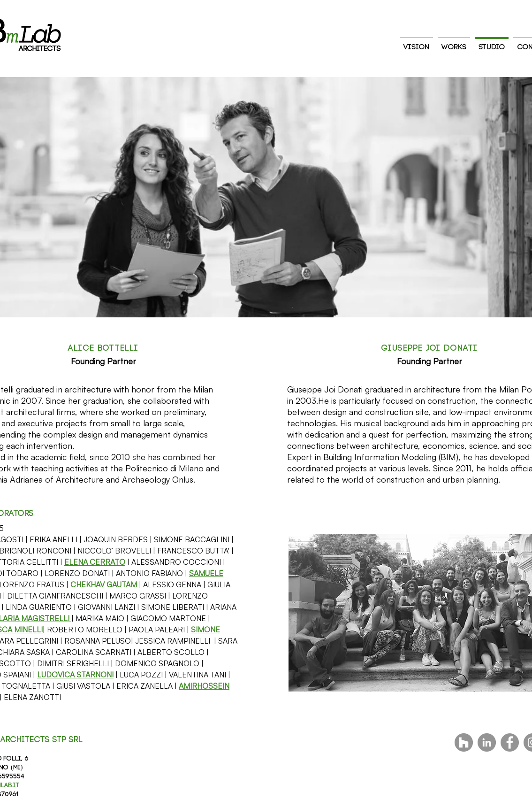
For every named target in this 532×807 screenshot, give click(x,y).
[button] (95, 562)
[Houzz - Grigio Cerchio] (464, 742)
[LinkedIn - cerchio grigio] (487, 742)
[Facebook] (510, 742)
